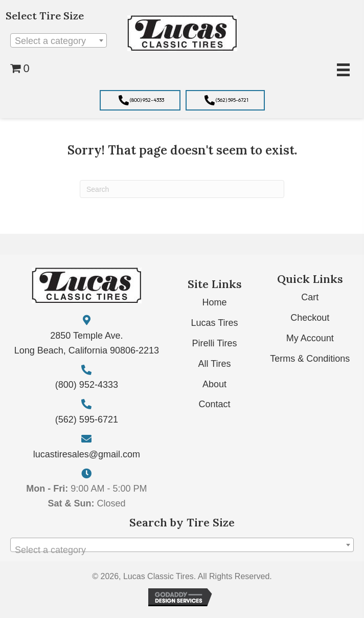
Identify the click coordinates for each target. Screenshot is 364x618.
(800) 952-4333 (87, 385)
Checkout (310, 318)
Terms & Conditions (310, 359)
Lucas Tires (215, 323)
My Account (310, 338)
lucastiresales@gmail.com (87, 454)
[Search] (182, 189)
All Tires (215, 364)
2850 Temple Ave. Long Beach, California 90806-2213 (87, 343)
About (214, 384)
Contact (215, 404)
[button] (140, 100)
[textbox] (59, 41)
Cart (310, 297)
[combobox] (59, 40)
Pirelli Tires (215, 343)
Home (215, 302)
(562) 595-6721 (87, 420)
